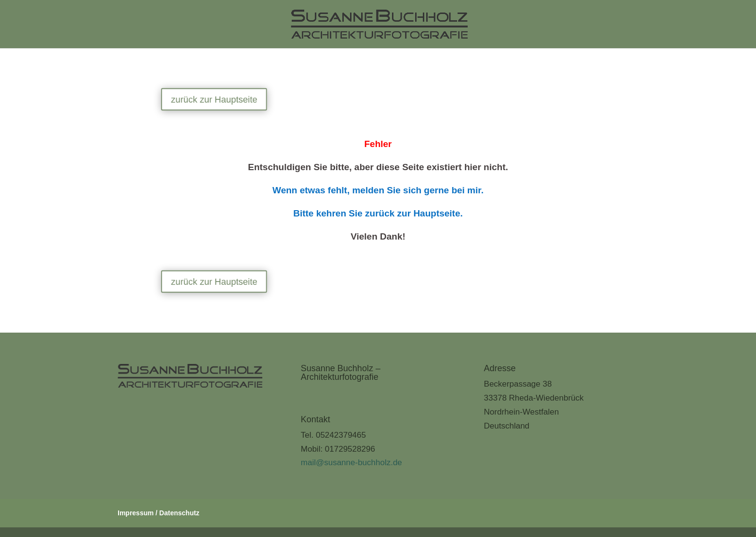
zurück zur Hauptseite (219, 99)
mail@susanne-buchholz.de (351, 463)
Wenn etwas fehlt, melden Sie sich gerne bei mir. (378, 190)
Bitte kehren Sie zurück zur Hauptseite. (378, 213)
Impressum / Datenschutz (159, 513)
